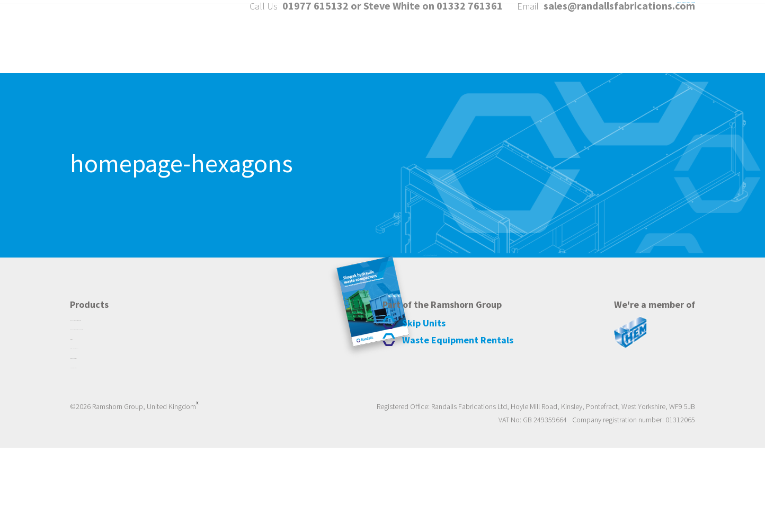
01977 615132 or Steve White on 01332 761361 (393, 16)
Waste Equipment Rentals (117, 424)
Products (531, 47)
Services (598, 47)
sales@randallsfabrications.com (619, 16)
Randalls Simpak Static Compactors (135, 386)
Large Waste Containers (113, 449)
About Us (463, 47)
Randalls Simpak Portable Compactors (141, 398)
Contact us (669, 47)
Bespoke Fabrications (109, 437)
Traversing (89, 411)
